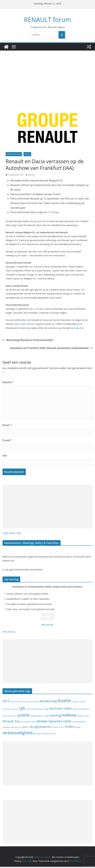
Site (5, 456)
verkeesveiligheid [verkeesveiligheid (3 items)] (17, 734)
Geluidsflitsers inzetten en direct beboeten (28, 600)
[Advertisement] (47, 84)
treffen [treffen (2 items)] (70, 728)
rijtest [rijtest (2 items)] (67, 722)
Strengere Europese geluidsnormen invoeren (29, 605)
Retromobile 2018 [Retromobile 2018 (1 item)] (28, 723)
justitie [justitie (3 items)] (24, 716)
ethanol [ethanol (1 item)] (11, 717)
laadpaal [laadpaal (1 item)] (34, 717)
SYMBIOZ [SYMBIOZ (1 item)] (25, 728)
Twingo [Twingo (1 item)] (78, 728)
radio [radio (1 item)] (87, 717)
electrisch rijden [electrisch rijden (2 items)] (60, 710)
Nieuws (31, 175)
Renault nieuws (14, 154)
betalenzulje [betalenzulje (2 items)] (49, 702)
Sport (27, 154)
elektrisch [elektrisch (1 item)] (77, 710)
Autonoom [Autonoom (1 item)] (14, 703)
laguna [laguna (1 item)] (41, 717)
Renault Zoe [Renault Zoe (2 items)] (11, 722)
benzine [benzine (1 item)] (36, 703)
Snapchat (79, 329)
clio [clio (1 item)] (27, 710)
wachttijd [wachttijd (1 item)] (37, 735)
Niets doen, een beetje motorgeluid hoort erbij (30, 611)
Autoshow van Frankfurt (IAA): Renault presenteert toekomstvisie (55, 349)
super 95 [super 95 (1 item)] (17, 728)
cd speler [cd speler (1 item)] (14, 710)
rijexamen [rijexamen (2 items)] (55, 722)
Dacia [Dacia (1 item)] (41, 710)
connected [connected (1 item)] (34, 710)
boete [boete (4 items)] (64, 702)
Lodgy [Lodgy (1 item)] (46, 717)
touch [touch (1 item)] (62, 728)
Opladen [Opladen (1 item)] (81, 717)
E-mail (7, 441)
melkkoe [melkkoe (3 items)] (69, 716)
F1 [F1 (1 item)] (16, 717)
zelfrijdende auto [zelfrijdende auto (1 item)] (48, 735)
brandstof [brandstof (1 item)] (75, 703)
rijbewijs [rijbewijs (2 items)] (42, 722)
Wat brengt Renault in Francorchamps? (26, 341)
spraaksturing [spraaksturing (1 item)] (8, 728)
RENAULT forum (48, 20)
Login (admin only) (12, 534)
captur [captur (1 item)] (83, 703)
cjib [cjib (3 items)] (22, 709)
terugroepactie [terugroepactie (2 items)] (40, 728)
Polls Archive (9, 633)
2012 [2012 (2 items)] (6, 702)
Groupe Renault (26, 325)
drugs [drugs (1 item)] (46, 710)
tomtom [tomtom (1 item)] (55, 728)
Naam (7, 426)
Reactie (7, 383)
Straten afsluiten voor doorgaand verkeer (28, 595)
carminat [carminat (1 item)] (6, 710)
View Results (47, 626)
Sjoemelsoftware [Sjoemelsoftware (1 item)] (79, 723)
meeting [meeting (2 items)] (55, 717)
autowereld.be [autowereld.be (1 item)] (26, 703)
